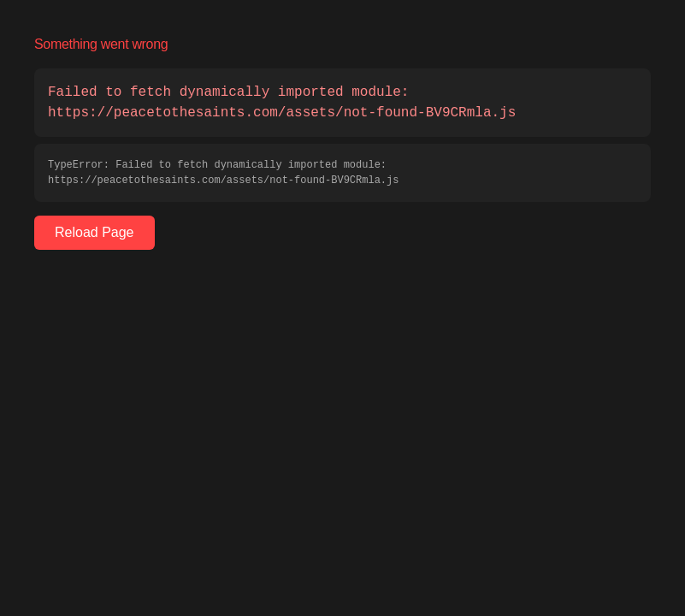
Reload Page (94, 232)
